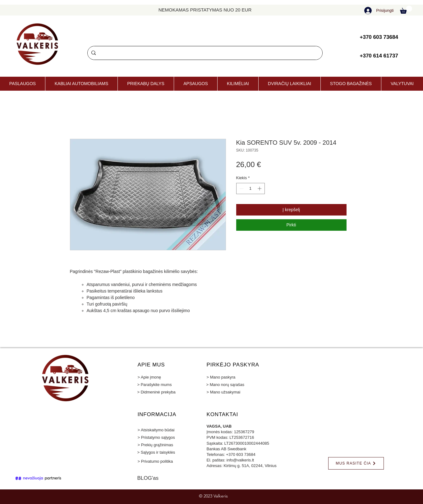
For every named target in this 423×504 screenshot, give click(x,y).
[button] (406, 10)
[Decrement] (241, 188)
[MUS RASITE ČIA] (356, 463)
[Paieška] (204, 53)
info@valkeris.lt (240, 460)
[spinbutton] (250, 188)
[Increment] (260, 188)
